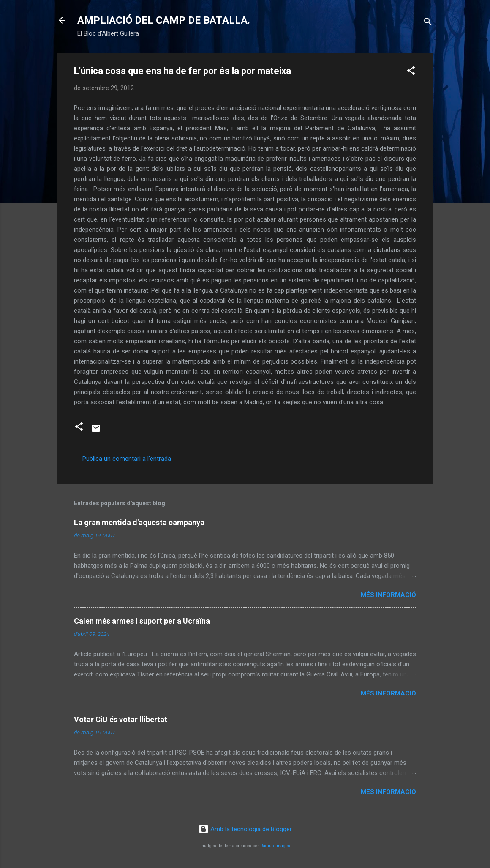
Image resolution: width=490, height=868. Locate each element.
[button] (411, 72)
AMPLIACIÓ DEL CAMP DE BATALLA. (164, 20)
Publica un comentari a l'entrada (127, 459)
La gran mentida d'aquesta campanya (139, 522)
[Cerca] (428, 23)
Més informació (388, 595)
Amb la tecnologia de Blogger (245, 829)
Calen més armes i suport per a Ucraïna (142, 621)
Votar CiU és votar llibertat (121, 719)
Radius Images (275, 846)
